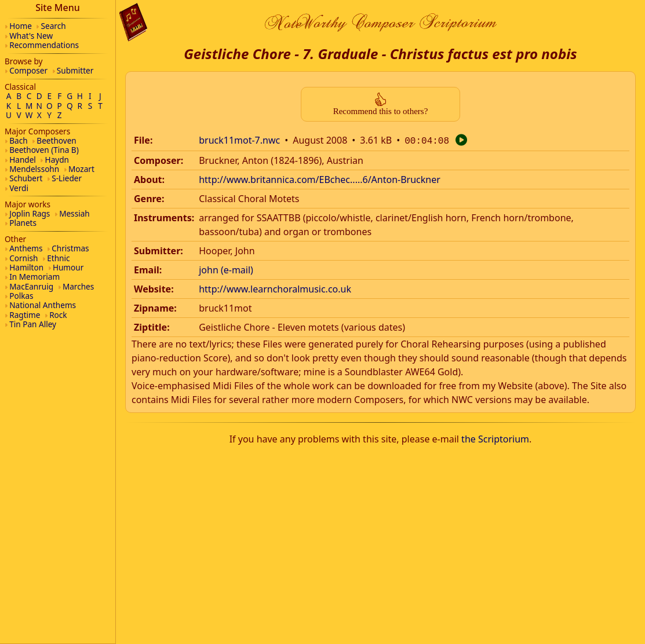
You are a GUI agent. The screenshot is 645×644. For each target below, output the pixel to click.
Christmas (70, 248)
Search (54, 26)
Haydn (57, 160)
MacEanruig (31, 286)
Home (21, 26)
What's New (31, 36)
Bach (18, 140)
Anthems (26, 248)
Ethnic (58, 258)
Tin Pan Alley (33, 324)
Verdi (19, 188)
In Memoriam (34, 277)
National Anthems (43, 305)
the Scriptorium (495, 438)
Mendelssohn (34, 169)
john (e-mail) (226, 269)
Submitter (75, 70)
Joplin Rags (30, 213)
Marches (78, 286)
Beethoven (56, 140)
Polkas (21, 296)
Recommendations (44, 45)
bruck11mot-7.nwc (239, 140)
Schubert (26, 178)
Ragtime (25, 315)
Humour (68, 267)
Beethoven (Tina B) (44, 150)
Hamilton (26, 267)
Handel (23, 160)
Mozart (81, 169)
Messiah (74, 213)
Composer (28, 70)
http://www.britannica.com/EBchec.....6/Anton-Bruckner (320, 178)
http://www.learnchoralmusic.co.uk (275, 288)
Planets (23, 223)
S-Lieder (67, 178)
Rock (58, 315)
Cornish (23, 258)
